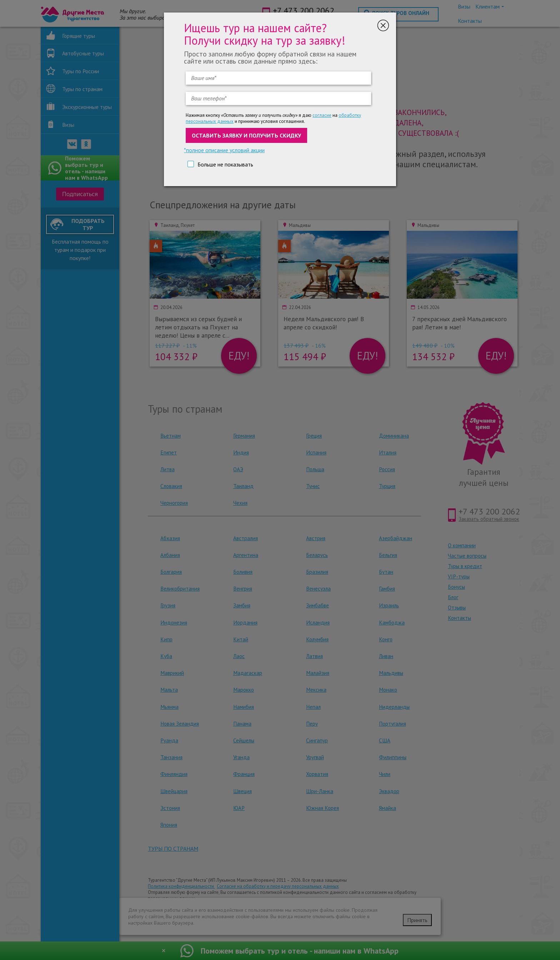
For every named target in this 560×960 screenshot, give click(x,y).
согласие (322, 115)
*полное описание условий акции (224, 150)
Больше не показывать (225, 164)
